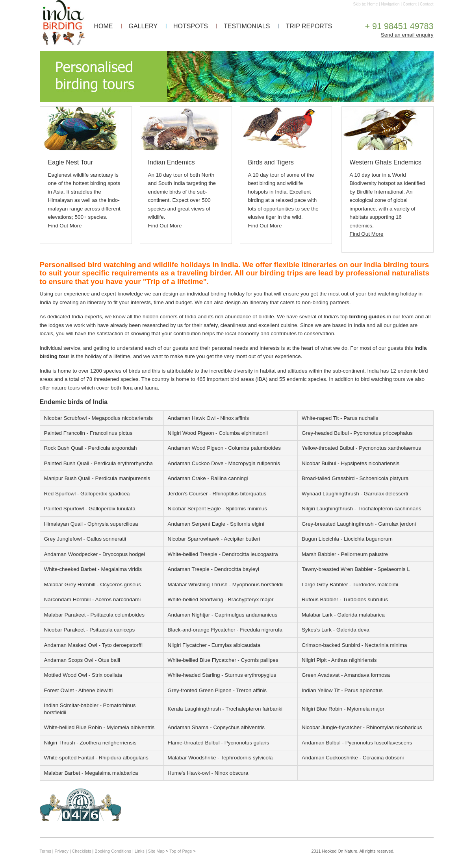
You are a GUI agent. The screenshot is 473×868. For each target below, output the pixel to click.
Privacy (62, 851)
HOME (104, 26)
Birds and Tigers (271, 162)
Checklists (82, 851)
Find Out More (65, 226)
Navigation (390, 4)
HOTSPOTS (191, 26)
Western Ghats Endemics (386, 162)
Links (140, 851)
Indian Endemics (172, 162)
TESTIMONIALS (247, 26)
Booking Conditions (113, 851)
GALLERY (143, 26)
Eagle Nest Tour (70, 162)
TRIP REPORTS (309, 26)
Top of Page (181, 851)
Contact (427, 4)
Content (410, 4)
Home (373, 4)
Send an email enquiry (407, 35)
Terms (45, 851)
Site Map (156, 851)
